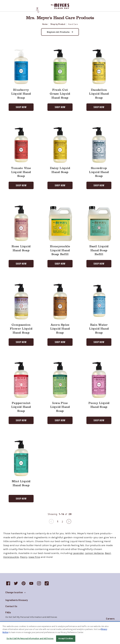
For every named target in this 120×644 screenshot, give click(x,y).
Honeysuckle (11, 557)
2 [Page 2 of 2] (62, 521)
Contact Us (11, 606)
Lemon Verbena (94, 553)
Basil (108, 553)
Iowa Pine (34, 557)
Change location (16, 592)
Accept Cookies (66, 639)
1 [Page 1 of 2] (58, 521)
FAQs (8, 612)
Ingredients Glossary (17, 600)
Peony (24, 557)
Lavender (78, 553)
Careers (110, 619)
